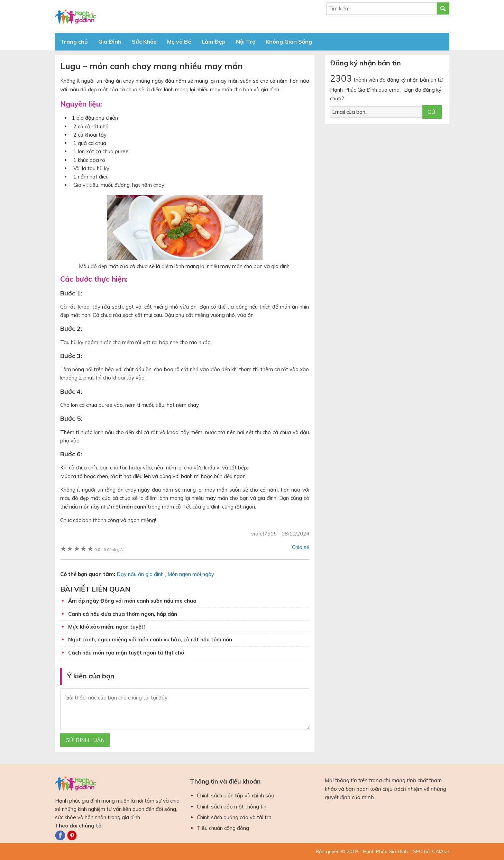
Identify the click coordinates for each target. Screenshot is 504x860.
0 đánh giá (108, 550)
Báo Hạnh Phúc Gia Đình (117, 16)
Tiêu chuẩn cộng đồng (223, 828)
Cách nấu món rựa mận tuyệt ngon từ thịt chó (126, 653)
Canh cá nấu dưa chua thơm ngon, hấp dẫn (123, 614)
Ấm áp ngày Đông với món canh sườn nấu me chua (132, 601)
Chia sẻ (301, 547)
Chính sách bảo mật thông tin (232, 807)
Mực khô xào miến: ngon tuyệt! (107, 627)
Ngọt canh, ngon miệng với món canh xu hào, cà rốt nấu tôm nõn (150, 639)
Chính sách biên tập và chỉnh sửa (236, 795)
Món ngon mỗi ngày (191, 574)
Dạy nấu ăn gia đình (140, 574)
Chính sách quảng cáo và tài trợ (234, 817)
